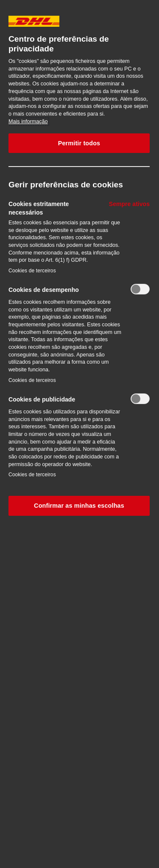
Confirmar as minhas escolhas (79, 506)
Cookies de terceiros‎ (32, 271)
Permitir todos (79, 143)
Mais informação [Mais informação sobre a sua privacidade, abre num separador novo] (28, 122)
